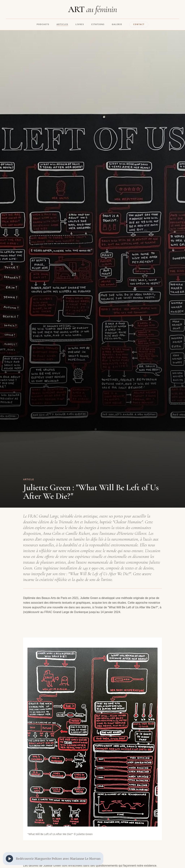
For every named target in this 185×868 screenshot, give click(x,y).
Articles (62, 24)
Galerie (117, 24)
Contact (139, 24)
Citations (98, 24)
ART (92, 9)
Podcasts (43, 24)
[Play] (9, 859)
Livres (80, 24)
